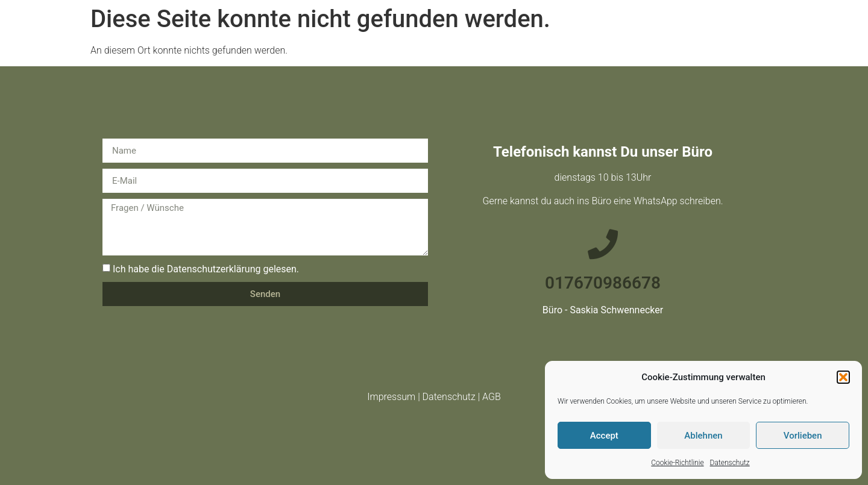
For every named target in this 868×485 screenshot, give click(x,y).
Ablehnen (703, 436)
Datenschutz (730, 463)
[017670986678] (603, 244)
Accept (604, 436)
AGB (492, 397)
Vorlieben (803, 436)
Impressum (391, 397)
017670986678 (603, 283)
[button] (843, 377)
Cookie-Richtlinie (677, 463)
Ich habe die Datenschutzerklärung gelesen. (206, 269)
